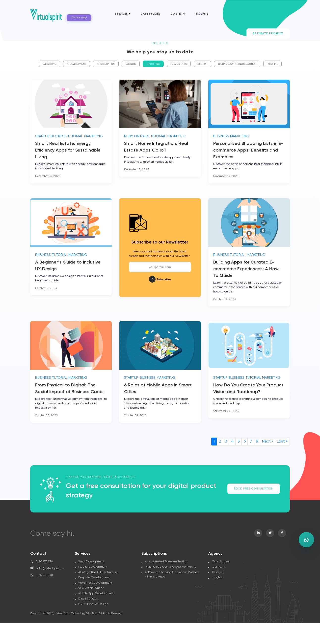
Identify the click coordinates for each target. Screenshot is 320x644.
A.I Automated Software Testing (166, 561)
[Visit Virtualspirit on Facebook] (282, 533)
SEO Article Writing (91, 588)
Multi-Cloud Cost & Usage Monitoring (171, 567)
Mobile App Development (96, 593)
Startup (202, 64)
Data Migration (88, 599)
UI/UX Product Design (93, 604)
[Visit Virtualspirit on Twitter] (270, 533)
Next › (267, 442)
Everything (49, 64)
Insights (202, 14)
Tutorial (272, 64)
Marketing (153, 64)
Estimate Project (268, 33)
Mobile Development (93, 567)
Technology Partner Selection (237, 64)
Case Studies (150, 14)
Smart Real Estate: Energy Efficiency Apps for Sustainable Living (68, 150)
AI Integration (106, 64)
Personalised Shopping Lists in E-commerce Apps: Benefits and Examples (248, 150)
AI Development (77, 64)
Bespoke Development (94, 577)
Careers (217, 572)
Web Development (91, 561)
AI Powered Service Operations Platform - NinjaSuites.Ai (172, 574)
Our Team (178, 14)
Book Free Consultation (254, 489)
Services (121, 14)
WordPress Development (95, 583)
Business (131, 64)
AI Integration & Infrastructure (98, 572)
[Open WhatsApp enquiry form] (306, 540)
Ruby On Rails (179, 64)
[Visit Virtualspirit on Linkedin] (258, 533)
